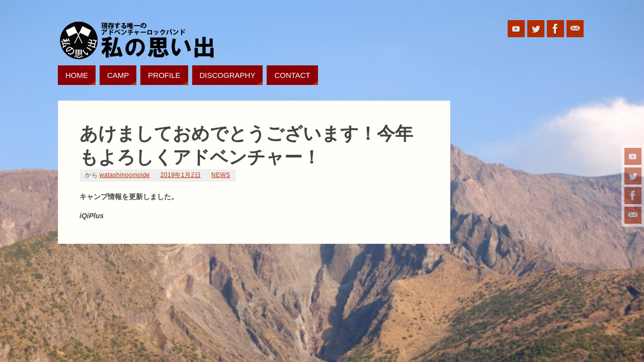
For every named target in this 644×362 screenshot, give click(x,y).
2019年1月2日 (181, 175)
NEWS (221, 175)
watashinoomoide (125, 175)
